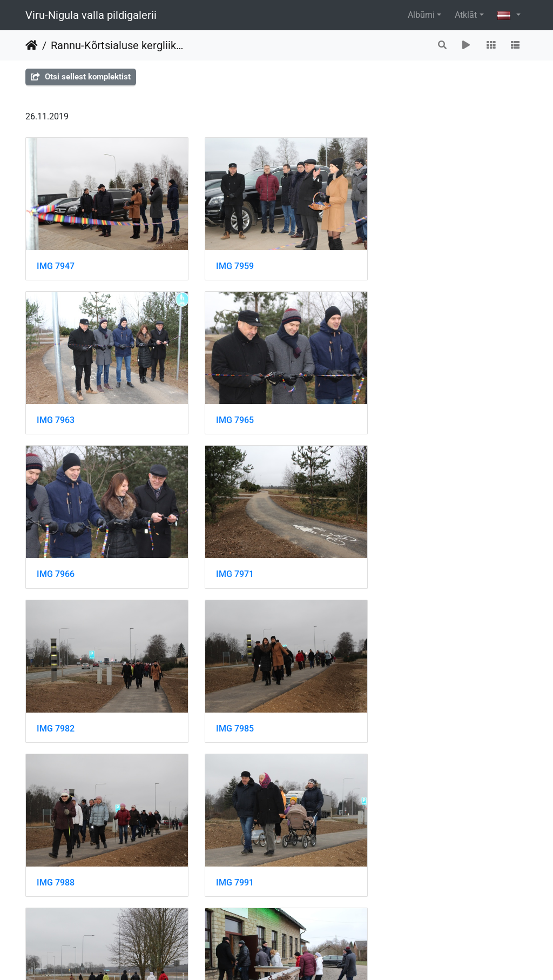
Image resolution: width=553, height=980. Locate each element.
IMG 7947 (56, 261)
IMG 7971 (401, 411)
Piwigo (291, 957)
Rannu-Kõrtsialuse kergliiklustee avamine (117, 45)
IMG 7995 (228, 710)
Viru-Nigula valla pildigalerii (91, 15)
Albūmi (421, 15)
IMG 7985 (228, 561)
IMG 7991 (56, 710)
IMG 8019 (401, 860)
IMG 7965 (56, 411)
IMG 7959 (228, 261)
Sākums (32, 45)
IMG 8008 (56, 860)
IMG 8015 (228, 860)
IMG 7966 (228, 411)
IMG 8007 (401, 710)
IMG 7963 (401, 261)
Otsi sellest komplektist (81, 77)
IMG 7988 (401, 561)
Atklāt (466, 15)
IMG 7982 (56, 561)
